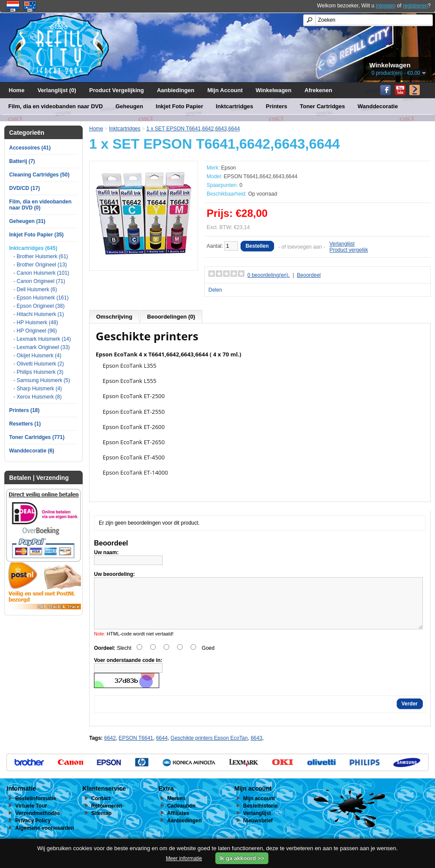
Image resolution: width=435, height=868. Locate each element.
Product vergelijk (349, 250)
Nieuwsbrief (258, 831)
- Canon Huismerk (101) (41, 273)
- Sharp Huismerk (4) (38, 389)
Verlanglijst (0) (57, 90)
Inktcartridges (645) (33, 248)
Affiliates (178, 824)
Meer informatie (184, 858)
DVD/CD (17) (25, 188)
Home (17, 90)
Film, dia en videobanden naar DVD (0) (40, 205)
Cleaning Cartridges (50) (39, 175)
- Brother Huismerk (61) (41, 256)
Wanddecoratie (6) (32, 451)
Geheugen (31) (27, 221)
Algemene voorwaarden (45, 838)
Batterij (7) (22, 161)
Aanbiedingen (176, 90)
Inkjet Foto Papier (179, 106)
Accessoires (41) (30, 148)
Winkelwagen (274, 90)
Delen (215, 290)
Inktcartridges (234, 106)
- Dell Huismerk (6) (35, 289)
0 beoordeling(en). (269, 275)
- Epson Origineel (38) (39, 306)
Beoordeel (309, 275)
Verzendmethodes (38, 824)
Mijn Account (225, 90)
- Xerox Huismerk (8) (38, 397)
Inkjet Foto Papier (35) (36, 235)
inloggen (386, 6)
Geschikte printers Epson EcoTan (209, 748)
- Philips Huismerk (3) (38, 372)
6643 (256, 748)
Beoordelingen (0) (171, 317)
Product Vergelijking (117, 90)
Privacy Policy (33, 831)
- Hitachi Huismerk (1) (39, 314)
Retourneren (107, 816)
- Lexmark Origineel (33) (42, 347)
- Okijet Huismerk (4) (37, 356)
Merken (176, 809)
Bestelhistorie (260, 816)
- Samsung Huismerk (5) (42, 380)
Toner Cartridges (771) (37, 437)
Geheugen (129, 106)
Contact (101, 809)
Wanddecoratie (378, 106)
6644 (162, 748)
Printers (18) (24, 410)
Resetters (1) (25, 424)
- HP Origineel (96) (35, 331)
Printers (276, 106)
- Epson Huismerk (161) (41, 298)
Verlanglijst (342, 244)
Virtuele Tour (31, 816)
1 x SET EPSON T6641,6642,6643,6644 (193, 129)
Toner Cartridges (322, 106)
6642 (110, 748)
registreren (415, 6)
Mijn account (259, 809)
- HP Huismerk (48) (36, 323)
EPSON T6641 (136, 748)
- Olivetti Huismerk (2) (39, 364)
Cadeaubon (181, 816)
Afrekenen (318, 90)
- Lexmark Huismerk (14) (42, 339)
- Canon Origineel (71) (39, 281)
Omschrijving (114, 317)
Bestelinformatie (36, 809)
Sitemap (102, 824)
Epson (228, 168)
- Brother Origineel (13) (40, 265)
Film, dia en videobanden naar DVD (55, 106)
